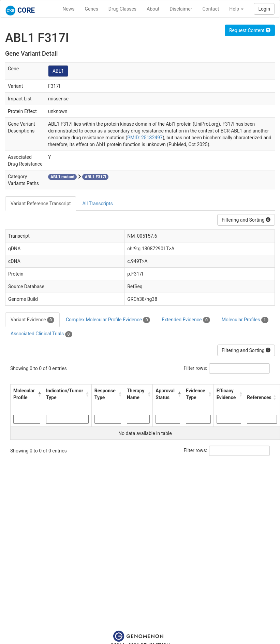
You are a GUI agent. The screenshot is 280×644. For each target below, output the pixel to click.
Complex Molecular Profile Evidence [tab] (108, 320)
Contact (211, 9)
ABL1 (58, 71)
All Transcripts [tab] (97, 204)
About (153, 9)
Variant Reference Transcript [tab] (41, 204)
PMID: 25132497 (145, 138)
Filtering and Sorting (246, 220)
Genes (92, 9)
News (68, 9)
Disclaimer (181, 9)
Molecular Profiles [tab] (245, 320)
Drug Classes (122, 9)
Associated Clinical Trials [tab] (41, 334)
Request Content (250, 30)
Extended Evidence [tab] (186, 320)
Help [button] (236, 9)
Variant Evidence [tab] (32, 320)
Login (264, 9)
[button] (39, 394)
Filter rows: (196, 368)
